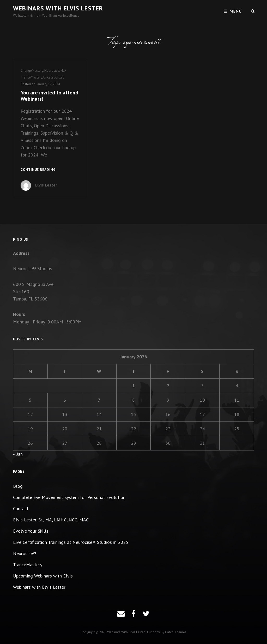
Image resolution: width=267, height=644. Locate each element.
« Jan (18, 454)
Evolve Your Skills (31, 531)
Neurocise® (25, 553)
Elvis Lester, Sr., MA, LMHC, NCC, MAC (51, 520)
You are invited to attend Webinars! (49, 96)
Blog (18, 486)
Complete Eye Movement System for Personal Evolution (69, 497)
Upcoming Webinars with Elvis (43, 576)
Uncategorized (54, 77)
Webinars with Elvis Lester (58, 8)
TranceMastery (31, 77)
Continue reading (38, 170)
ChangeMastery (32, 71)
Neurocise (52, 71)
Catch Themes (176, 632)
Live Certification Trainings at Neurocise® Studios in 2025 (71, 542)
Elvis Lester (46, 185)
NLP (63, 71)
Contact (21, 508)
